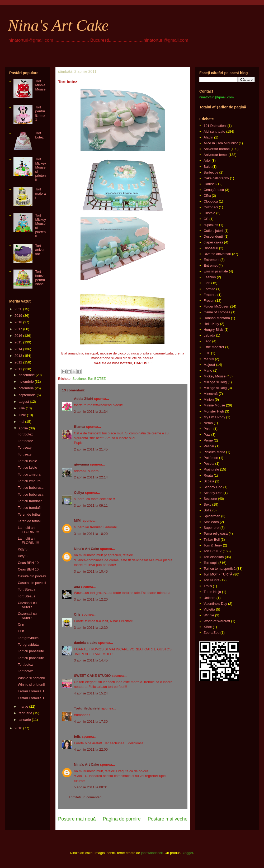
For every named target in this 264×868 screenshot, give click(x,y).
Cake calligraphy (216, 178)
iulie (22, 408)
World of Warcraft (217, 621)
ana (77, 586)
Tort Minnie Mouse (40, 85)
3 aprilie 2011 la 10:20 (91, 534)
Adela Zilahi (84, 399)
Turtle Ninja (212, 592)
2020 (18, 309)
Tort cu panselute (31, 651)
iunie (22, 415)
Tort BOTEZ (97, 379)
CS (206, 219)
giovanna (81, 464)
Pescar (209, 446)
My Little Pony (214, 417)
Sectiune (79, 379)
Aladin (208, 137)
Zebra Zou (211, 633)
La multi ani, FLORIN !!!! (28, 530)
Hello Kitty (211, 324)
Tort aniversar (40, 250)
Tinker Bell (212, 539)
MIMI (78, 521)
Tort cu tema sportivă (220, 569)
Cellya (79, 493)
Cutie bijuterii (213, 231)
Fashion (210, 277)
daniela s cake (86, 643)
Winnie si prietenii (31, 678)
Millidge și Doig (215, 388)
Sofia (208, 510)
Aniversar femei (215, 155)
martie (23, 706)
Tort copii (210, 563)
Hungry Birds (213, 330)
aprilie (23, 428)
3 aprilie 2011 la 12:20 (91, 599)
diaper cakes (213, 242)
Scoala (209, 481)
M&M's (209, 359)
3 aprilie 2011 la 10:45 (91, 571)
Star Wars (211, 522)
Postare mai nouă (77, 819)
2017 (18, 329)
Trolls (208, 586)
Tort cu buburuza (30, 488)
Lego (207, 341)
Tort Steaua (27, 589)
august (24, 402)
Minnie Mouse (214, 405)
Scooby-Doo (213, 493)
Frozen (209, 301)
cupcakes (211, 225)
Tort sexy (25, 447)
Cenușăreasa (214, 190)
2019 (18, 316)
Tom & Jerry (213, 545)
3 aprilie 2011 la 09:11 (91, 505)
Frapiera (210, 295)
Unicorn (209, 598)
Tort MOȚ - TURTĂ (218, 574)
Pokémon (211, 458)
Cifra (207, 196)
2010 (18, 728)
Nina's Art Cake (58, 25)
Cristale (209, 213)
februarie (25, 713)
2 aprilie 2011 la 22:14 (91, 477)
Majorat (209, 365)
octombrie (26, 388)
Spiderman (212, 516)
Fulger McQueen (216, 306)
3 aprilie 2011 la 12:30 (91, 628)
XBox (208, 627)
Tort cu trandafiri (30, 501)
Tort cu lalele (27, 461)
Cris (77, 614)
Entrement (211, 260)
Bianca (80, 427)
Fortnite (209, 289)
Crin (21, 624)
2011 (18, 369)
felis (77, 737)
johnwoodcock (152, 853)
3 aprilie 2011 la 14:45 (91, 660)
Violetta (209, 609)
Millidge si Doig (215, 382)
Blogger (187, 853)
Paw (207, 435)
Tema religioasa (216, 533)
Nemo (208, 423)
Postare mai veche (168, 819)
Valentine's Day (215, 604)
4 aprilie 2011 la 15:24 (91, 693)
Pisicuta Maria (214, 452)
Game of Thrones (217, 312)
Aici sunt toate (214, 131)
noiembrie (26, 382)
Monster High (214, 411)
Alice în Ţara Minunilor (221, 143)
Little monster (214, 347)
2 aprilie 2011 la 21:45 (91, 449)
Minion (209, 399)
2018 (18, 322)
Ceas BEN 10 (28, 563)
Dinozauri (211, 248)
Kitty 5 (22, 549)
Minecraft (211, 394)
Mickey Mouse (214, 376)
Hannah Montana (217, 318)
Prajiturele (211, 469)
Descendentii (213, 236)
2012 (18, 362)
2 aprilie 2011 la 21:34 (91, 412)
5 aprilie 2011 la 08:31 (91, 787)
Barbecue (211, 172)
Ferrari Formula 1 (31, 691)
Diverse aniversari (217, 254)
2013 (18, 356)
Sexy (207, 504)
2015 (18, 342)
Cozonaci (211, 207)
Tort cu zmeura (29, 474)
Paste (208, 429)
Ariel (207, 160)
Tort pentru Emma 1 (40, 113)
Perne (208, 440)
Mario (208, 370)
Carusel (209, 184)
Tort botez (39, 135)
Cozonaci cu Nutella (27, 605)
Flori (207, 283)
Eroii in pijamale (216, 271)
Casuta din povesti (32, 576)
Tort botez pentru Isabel (40, 278)
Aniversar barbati (216, 149)
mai (22, 422)
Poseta (209, 464)
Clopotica (211, 201)
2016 (18, 336)
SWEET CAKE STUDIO (92, 676)
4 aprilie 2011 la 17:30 (91, 721)
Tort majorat (40, 193)
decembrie (27, 375)
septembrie (27, 395)
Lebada (209, 335)
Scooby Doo (213, 487)
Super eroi (211, 528)
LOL (207, 353)
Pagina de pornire (122, 819)
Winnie (209, 615)
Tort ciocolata (214, 557)
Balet (208, 167)
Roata (208, 475)
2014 (18, 349)
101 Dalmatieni (215, 126)
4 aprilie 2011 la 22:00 (91, 749)
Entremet (211, 265)
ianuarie (25, 720)
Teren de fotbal (29, 514)
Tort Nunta (211, 580)
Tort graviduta (28, 638)
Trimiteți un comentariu (86, 797)
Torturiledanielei (87, 708)
